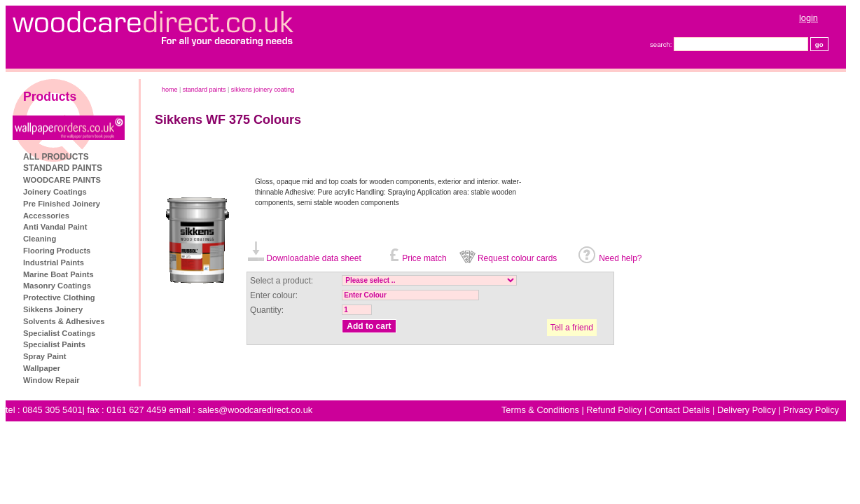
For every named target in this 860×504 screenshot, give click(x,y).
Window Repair (51, 380)
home (170, 90)
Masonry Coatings (57, 286)
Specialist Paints (54, 344)
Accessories (46, 216)
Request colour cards (517, 258)
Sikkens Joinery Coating (263, 90)
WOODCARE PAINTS (62, 180)
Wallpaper (42, 368)
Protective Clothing (59, 297)
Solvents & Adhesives (64, 321)
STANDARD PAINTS (63, 168)
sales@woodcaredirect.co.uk (255, 410)
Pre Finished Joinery (62, 204)
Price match (424, 258)
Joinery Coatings (55, 192)
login (809, 18)
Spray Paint (45, 356)
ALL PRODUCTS (56, 157)
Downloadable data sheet (313, 258)
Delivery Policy (747, 410)
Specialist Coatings (59, 333)
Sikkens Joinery (53, 309)
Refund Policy (614, 410)
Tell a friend (572, 328)
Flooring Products (57, 251)
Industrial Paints (54, 262)
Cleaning (40, 239)
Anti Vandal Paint (55, 227)
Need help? (620, 258)
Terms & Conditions (540, 410)
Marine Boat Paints (58, 274)
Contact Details (680, 410)
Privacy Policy (811, 410)
